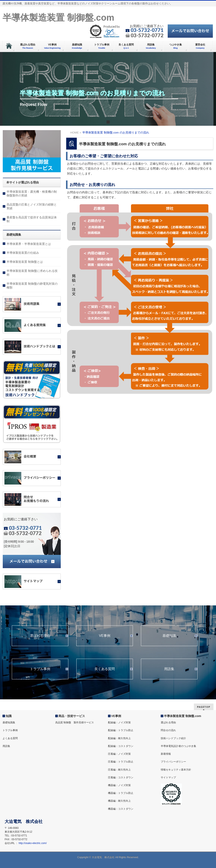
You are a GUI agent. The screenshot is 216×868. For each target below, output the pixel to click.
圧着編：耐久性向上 (119, 770)
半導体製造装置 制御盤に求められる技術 (32, 273)
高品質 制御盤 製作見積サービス (75, 722)
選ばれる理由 (40, 636)
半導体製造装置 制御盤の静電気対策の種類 (32, 286)
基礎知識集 (9, 722)
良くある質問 (105, 669)
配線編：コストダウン (121, 746)
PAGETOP (204, 707)
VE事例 (105, 636)
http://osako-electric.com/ (33, 843)
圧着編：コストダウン (121, 777)
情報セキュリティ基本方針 (176, 770)
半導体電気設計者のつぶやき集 (178, 746)
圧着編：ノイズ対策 (119, 754)
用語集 (169, 669)
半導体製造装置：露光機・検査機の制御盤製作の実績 (32, 194)
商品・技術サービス (72, 716)
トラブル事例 (40, 669)
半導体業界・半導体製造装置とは (29, 244)
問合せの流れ (168, 730)
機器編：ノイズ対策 (119, 785)
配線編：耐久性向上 (119, 738)
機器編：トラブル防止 (121, 793)
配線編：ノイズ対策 (119, 722)
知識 (9, 716)
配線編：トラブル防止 (121, 730)
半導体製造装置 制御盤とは (25, 262)
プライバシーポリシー (173, 762)
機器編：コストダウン (121, 809)
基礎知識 (169, 636)
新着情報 (166, 754)
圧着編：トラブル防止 (121, 762)
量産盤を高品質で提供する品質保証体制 (32, 219)
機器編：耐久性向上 (119, 801)
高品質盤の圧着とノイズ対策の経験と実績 (32, 206)
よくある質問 (10, 738)
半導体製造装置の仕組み (23, 253)
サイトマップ (168, 777)
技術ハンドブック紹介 (173, 738)
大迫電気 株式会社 (103, 857)
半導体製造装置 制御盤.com (58, 18)
